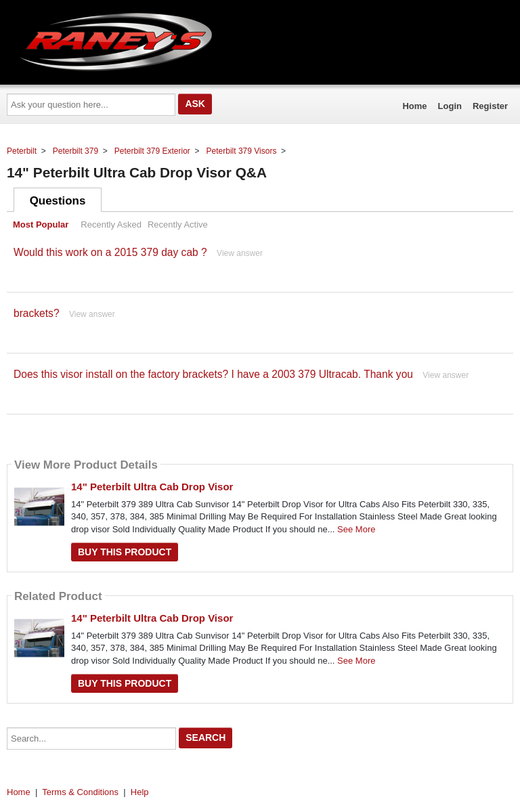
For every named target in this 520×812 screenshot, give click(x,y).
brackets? (37, 313)
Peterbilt (22, 151)
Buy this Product (125, 552)
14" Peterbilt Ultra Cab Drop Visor (152, 487)
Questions (58, 201)
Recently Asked (111, 225)
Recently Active (178, 225)
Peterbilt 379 (75, 151)
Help (140, 792)
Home (414, 106)
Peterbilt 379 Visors (242, 151)
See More (356, 529)
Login (450, 106)
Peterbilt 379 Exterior (152, 151)
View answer (240, 253)
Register (490, 106)
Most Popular (41, 225)
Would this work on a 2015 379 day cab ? (110, 252)
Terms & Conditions (80, 792)
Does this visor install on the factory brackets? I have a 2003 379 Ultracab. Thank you (213, 374)
